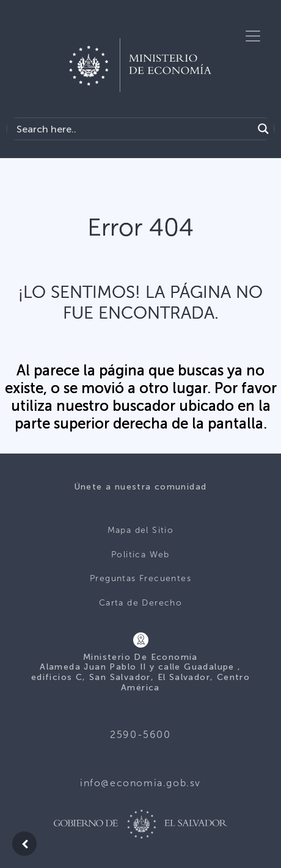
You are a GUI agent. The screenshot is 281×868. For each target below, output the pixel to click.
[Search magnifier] (263, 129)
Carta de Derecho (140, 603)
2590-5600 (140, 735)
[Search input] (133, 129)
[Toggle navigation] (253, 36)
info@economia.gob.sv (140, 783)
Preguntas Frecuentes (140, 578)
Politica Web (140, 555)
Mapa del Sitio (141, 530)
